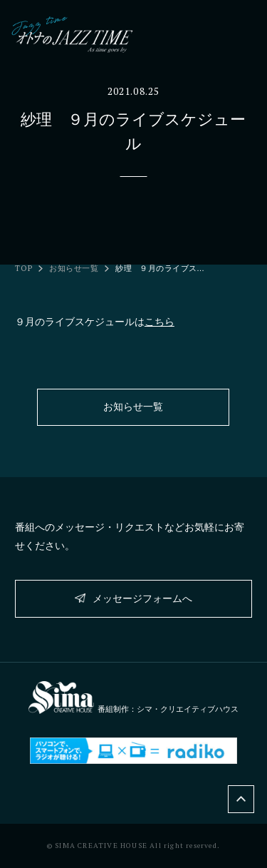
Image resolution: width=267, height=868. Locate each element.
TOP (24, 269)
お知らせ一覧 (74, 269)
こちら (159, 322)
